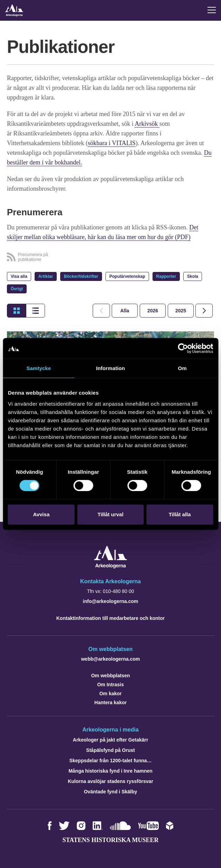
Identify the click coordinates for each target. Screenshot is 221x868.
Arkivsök (147, 124)
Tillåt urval (110, 514)
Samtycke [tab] (39, 368)
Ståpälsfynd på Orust (110, 750)
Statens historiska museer (110, 840)
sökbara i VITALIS (112, 143)
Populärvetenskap (127, 276)
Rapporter (166, 276)
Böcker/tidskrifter (81, 276)
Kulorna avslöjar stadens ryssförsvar (110, 781)
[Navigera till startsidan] (110, 567)
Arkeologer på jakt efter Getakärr (111, 740)
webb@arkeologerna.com (110, 659)
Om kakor (110, 694)
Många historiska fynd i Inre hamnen (110, 771)
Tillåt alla (180, 514)
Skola (193, 276)
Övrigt (17, 289)
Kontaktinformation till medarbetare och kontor (110, 618)
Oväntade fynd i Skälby (110, 792)
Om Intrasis (110, 685)
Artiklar (46, 276)
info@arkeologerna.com (111, 601)
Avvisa (41, 514)
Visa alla (19, 276)
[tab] (153, 311)
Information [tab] (111, 368)
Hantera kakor (110, 702)
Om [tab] (182, 368)
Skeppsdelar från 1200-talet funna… (110, 761)
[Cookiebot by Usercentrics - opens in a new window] (183, 348)
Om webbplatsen (110, 676)
